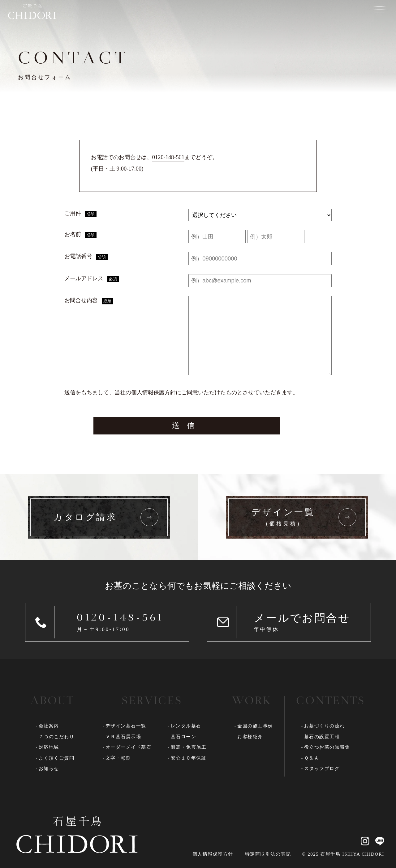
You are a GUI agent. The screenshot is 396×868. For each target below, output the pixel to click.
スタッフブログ (322, 768)
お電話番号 (86, 257)
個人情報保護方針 (153, 392)
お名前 (80, 235)
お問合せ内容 (89, 301)
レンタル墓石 (186, 726)
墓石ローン (184, 737)
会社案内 (49, 726)
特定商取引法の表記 (268, 854)
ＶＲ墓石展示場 (123, 737)
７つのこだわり (57, 737)
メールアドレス (91, 279)
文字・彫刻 (118, 758)
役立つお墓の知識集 (327, 747)
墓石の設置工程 (322, 737)
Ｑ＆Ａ (312, 758)
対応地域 (49, 747)
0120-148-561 (168, 157)
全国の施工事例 (255, 726)
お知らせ (49, 768)
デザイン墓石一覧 (126, 726)
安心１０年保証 (189, 758)
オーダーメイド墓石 (129, 747)
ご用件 (80, 214)
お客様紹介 (250, 737)
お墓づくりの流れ (325, 726)
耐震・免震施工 (189, 747)
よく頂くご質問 (57, 758)
